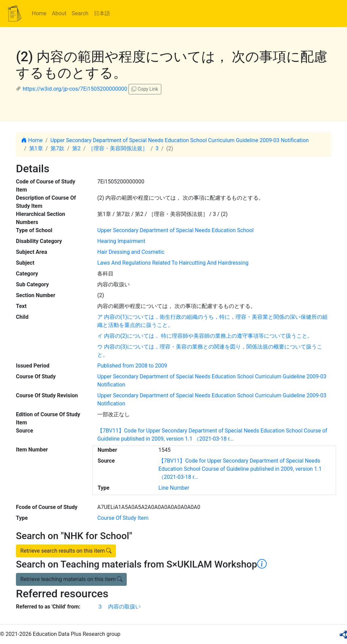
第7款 (57, 148)
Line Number (174, 488)
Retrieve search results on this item (66, 551)
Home (39, 13)
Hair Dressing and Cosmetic (131, 252)
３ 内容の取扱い (119, 607)
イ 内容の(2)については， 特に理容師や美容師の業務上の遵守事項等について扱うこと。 (205, 336)
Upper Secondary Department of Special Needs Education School (175, 230)
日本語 (102, 13)
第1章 (36, 148)
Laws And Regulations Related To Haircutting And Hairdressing (173, 263)
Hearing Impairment (121, 241)
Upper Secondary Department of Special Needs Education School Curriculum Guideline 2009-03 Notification (180, 140)
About (59, 13)
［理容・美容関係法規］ (118, 148)
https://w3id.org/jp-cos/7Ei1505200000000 (75, 89)
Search (80, 13)
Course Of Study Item (123, 518)
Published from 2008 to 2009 (132, 366)
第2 (76, 148)
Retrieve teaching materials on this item (71, 579)
